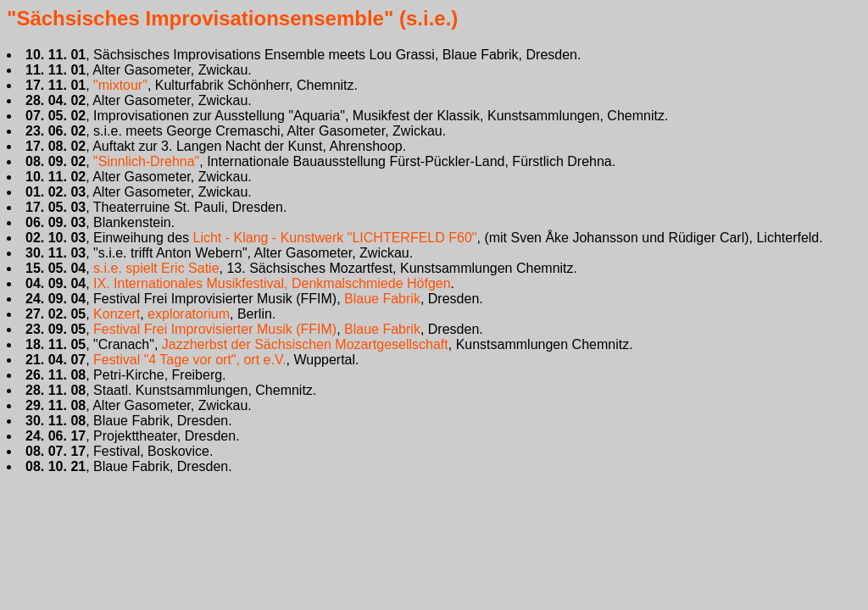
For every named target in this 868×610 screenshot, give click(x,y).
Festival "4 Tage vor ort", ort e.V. (189, 360)
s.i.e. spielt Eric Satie (156, 268)
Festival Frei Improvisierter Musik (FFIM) (215, 329)
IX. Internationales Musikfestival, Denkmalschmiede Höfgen (272, 283)
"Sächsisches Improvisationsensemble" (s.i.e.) (232, 18)
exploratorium (189, 314)
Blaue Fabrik (382, 299)
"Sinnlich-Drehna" (146, 161)
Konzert (117, 314)
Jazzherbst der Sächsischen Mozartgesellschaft (305, 344)
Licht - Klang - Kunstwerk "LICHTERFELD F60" (334, 238)
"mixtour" (120, 85)
